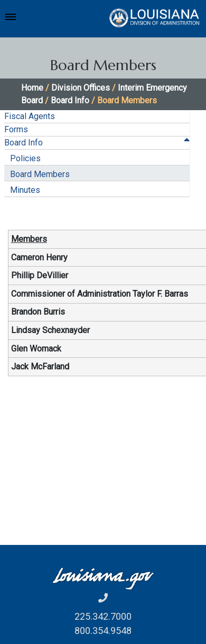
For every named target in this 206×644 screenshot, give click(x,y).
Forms (16, 129)
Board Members (40, 174)
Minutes (25, 190)
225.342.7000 (103, 616)
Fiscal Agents (30, 116)
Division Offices (81, 88)
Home (32, 88)
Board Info (70, 100)
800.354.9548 (103, 631)
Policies (25, 158)
